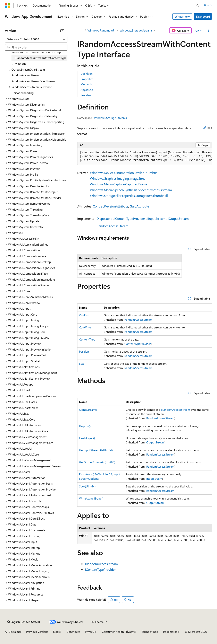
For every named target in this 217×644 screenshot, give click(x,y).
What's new (182, 16)
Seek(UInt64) (87, 486)
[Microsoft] (8, 6)
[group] (145, 157)
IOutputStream (178, 218)
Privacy (90, 632)
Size (82, 364)
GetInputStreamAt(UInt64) (96, 450)
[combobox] (36, 39)
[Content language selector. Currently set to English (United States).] (24, 622)
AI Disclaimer (13, 632)
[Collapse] (62, 31)
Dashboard (203, 16)
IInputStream (156, 218)
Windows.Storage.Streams (136, 30)
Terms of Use (150, 632)
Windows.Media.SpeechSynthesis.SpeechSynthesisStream (131, 190)
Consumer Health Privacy (118, 632)
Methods (86, 84)
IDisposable (104, 218)
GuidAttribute (139, 206)
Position (84, 351)
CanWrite (85, 327)
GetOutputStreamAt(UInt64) (97, 462)
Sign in (208, 5)
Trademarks (170, 632)
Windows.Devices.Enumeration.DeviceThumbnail (125, 173)
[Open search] (198, 6)
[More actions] (208, 31)
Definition (87, 74)
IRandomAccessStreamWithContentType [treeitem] (41, 58)
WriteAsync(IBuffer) (91, 498)
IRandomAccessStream (112, 226)
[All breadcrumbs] (81, 31)
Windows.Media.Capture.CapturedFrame (119, 184)
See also (86, 95)
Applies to (87, 90)
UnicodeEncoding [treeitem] (23, 93)
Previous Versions (37, 632)
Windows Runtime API (101, 30)
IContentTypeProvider (130, 218)
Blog (56, 632)
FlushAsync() (87, 438)
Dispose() (85, 426)
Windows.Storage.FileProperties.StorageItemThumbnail (129, 196)
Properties (87, 79)
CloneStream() (88, 410)
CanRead (85, 315)
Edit (208, 128)
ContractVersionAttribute (111, 206)
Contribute (73, 632)
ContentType (87, 339)
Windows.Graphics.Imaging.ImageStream (119, 178)
